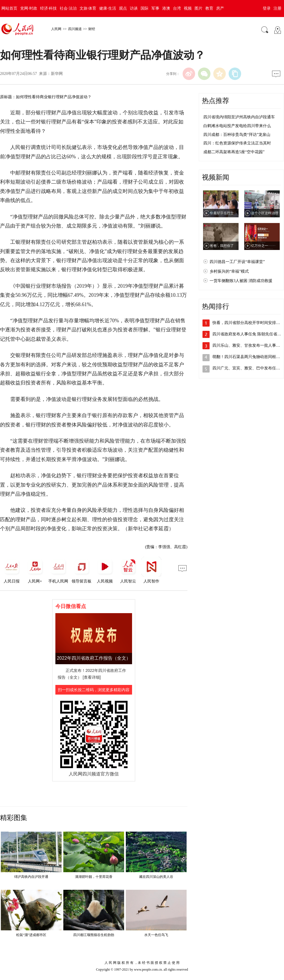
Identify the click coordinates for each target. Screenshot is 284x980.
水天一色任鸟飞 (156, 935)
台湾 (177, 8)
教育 (209, 8)
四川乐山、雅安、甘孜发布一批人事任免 (248, 345)
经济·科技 (49, 8)
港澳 (166, 8)
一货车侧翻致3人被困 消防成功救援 (241, 281)
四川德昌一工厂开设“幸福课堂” (237, 262)
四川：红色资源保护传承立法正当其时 (237, 143)
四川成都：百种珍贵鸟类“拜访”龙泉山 (237, 135)
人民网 (56, 29)
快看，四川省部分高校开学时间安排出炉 (248, 323)
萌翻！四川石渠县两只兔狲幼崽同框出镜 (248, 357)
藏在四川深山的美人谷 (156, 877)
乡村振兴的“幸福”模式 (229, 271)
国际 (145, 8)
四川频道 (75, 29)
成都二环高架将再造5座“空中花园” (234, 152)
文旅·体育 (88, 8)
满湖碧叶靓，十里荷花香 (94, 877)
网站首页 (9, 8)
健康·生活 (108, 8)
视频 (188, 8)
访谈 (134, 8)
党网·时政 (29, 8)
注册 (277, 8)
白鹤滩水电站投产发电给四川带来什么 (237, 126)
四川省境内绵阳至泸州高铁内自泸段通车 (239, 117)
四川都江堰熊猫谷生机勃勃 (94, 935)
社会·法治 (68, 8)
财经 (92, 29)
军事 (155, 8)
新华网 (57, 74)
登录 (267, 8)
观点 (123, 8)
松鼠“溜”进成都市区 (31, 935)
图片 (199, 8)
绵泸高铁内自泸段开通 (31, 877)
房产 (220, 8)
